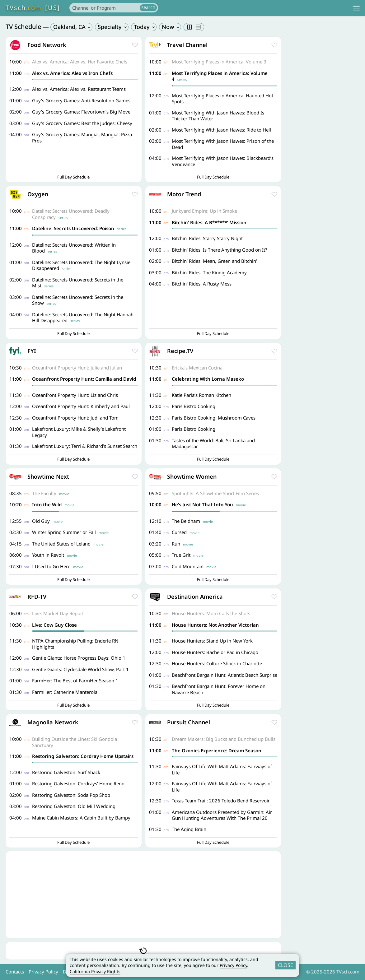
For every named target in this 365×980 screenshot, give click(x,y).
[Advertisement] (143, 895)
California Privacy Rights (95, 971)
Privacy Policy (233, 965)
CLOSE (285, 965)
